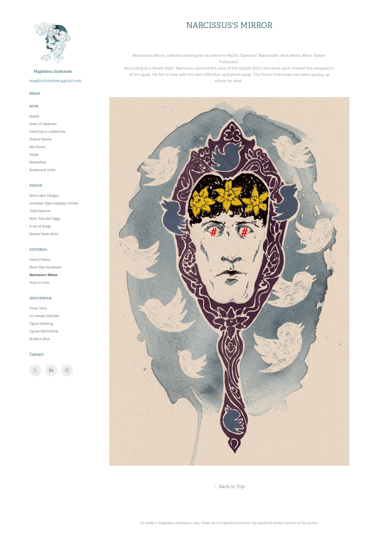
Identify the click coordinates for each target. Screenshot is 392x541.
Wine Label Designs (44, 196)
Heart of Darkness (43, 124)
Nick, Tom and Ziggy (45, 219)
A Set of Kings (40, 226)
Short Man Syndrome (45, 267)
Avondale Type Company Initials (54, 203)
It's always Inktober (44, 316)
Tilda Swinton (40, 211)
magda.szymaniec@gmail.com (55, 81)
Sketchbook (41, 298)
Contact (37, 354)
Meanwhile (38, 162)
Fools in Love (39, 283)
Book (34, 106)
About (35, 93)
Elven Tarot (38, 308)
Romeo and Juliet (42, 170)
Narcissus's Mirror (43, 275)
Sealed (34, 116)
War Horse (37, 147)
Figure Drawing (41, 324)
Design (36, 186)
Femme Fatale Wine (44, 234)
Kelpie (34, 155)
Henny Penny (40, 260)
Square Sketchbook (44, 331)
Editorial (38, 250)
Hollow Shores (40, 139)
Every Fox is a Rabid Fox (47, 132)
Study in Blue (40, 339)
